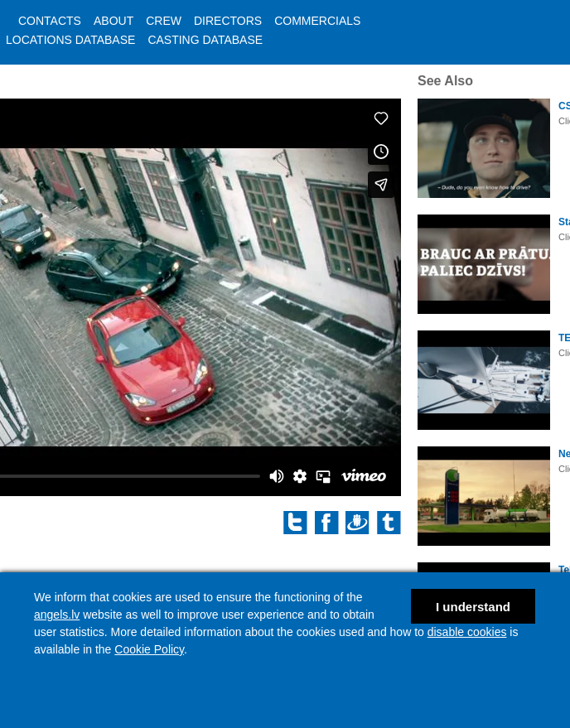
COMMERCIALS (317, 21)
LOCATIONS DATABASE (70, 40)
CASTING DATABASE (205, 40)
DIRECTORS (228, 21)
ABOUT (114, 21)
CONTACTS (50, 21)
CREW (164, 21)
